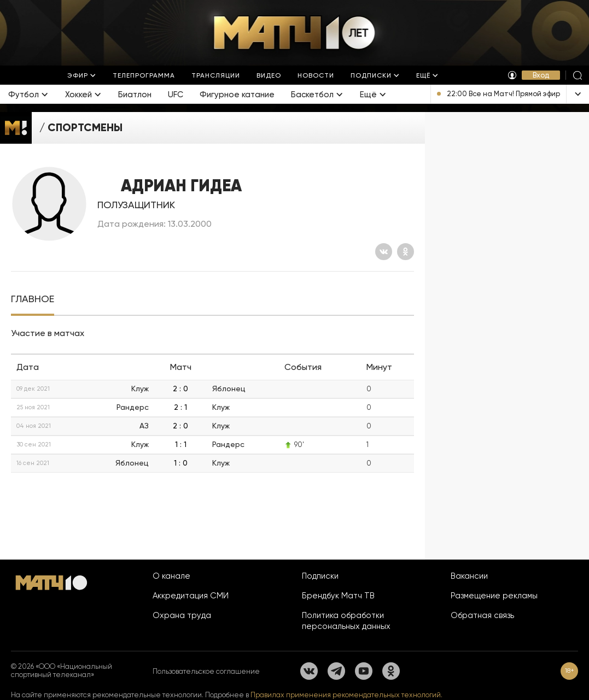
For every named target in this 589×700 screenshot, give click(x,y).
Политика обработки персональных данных (346, 621)
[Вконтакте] (384, 252)
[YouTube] (364, 671)
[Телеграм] (336, 671)
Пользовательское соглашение (206, 671)
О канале (171, 576)
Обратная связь (482, 615)
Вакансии (469, 576)
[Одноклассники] (406, 252)
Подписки (320, 576)
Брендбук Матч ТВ (338, 596)
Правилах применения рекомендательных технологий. (346, 695)
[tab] (33, 299)
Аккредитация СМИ (191, 596)
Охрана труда (182, 615)
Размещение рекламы (494, 596)
